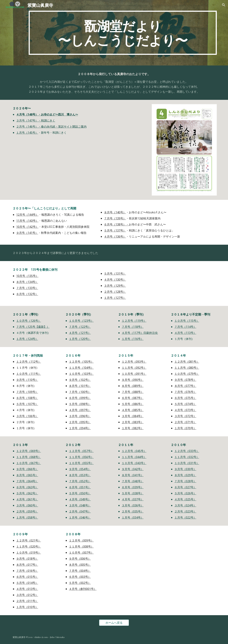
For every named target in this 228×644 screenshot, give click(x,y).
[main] (123, 33)
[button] (224, 5)
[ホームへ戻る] (114, 623)
